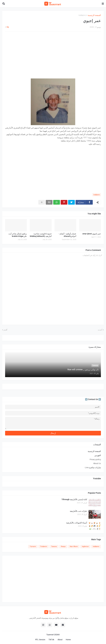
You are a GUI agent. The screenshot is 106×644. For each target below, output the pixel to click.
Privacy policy (95, 459)
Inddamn (82, 15)
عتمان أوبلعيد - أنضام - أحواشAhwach (68, 235)
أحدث (100, 330)
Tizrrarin (33, 547)
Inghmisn (85, 547)
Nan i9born (74, 547)
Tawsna (54, 547)
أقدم (5, 330)
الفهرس (98, 455)
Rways (63, 547)
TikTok (51, 640)
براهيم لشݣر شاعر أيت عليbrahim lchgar (18, 235)
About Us (97, 463)
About (60, 640)
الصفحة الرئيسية (94, 15)
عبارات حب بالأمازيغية (78, 511)
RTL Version (40, 640)
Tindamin (44, 547)
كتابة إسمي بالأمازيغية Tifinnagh (74, 499)
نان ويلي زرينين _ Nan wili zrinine (83, 370)
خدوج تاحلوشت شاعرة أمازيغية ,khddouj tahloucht (41, 235)
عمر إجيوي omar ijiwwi (92, 234)
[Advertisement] (53, 55)
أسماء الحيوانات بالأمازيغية (77, 523)
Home (68, 640)
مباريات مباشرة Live (93, 467)
